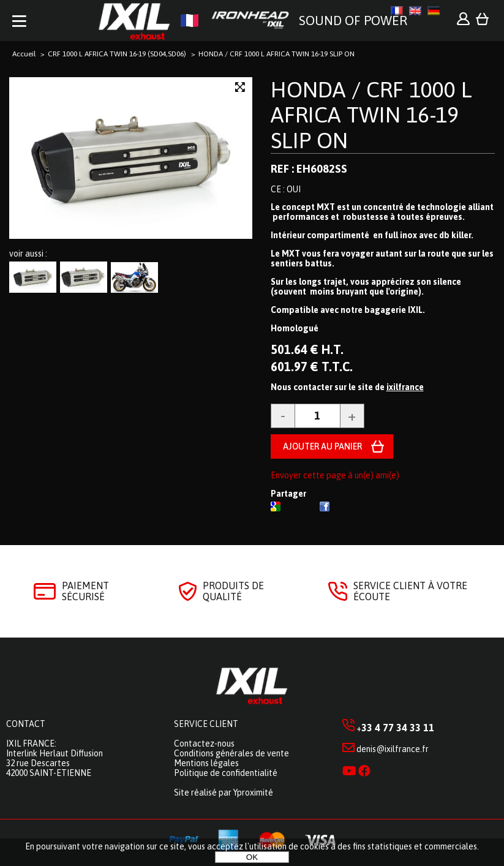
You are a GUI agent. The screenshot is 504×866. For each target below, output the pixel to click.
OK (252, 857)
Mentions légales (206, 763)
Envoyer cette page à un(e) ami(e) (335, 475)
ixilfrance (405, 387)
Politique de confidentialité (226, 773)
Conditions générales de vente (231, 753)
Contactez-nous (204, 744)
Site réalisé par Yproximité (224, 793)
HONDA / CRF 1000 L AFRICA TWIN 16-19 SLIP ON (371, 115)
